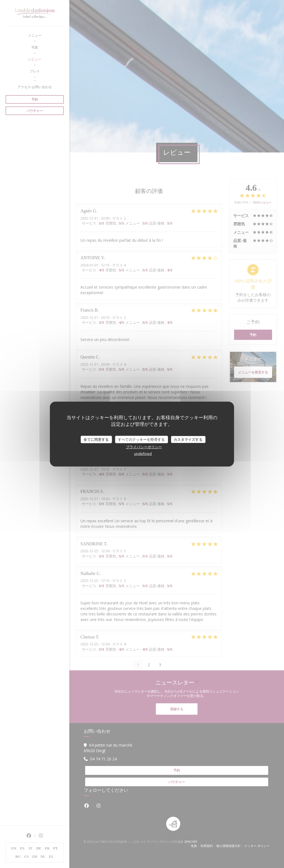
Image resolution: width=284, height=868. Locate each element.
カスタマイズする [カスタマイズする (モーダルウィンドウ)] (188, 439)
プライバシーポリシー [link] (144, 447)
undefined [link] (143, 454)
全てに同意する (96, 439)
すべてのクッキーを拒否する (141, 439)
